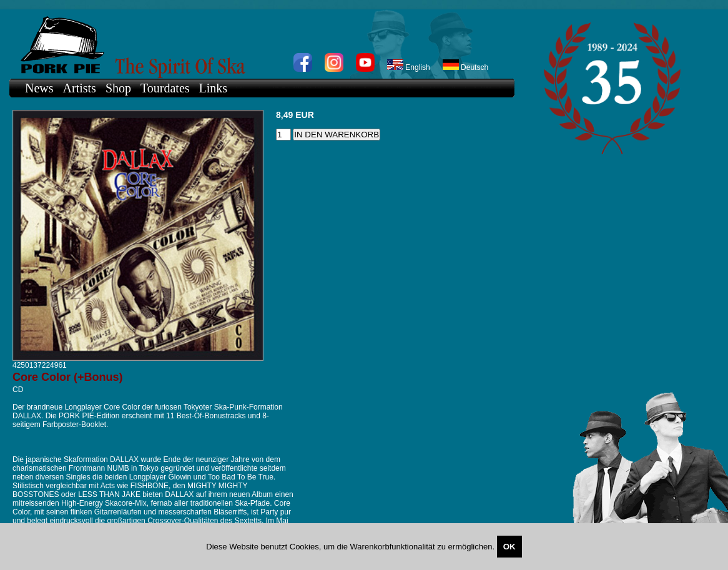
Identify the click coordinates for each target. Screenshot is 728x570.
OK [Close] (509, 547)
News (39, 88)
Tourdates (165, 88)
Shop (118, 88)
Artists (80, 88)
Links (214, 88)
